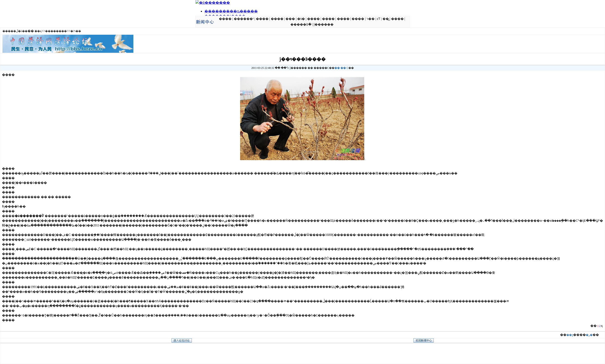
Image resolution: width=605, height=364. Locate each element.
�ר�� (76, 31)
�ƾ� (301, 19)
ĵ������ (324, 24)
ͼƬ (379, 19)
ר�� (371, 19)
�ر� (589, 335)
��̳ (386, 19)
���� (225, 19)
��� (290, 19)
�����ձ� (301, 24)
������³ (244, 19)
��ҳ (38, 31)
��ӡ (570, 335)
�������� (56, 31)
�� (337, 68)
